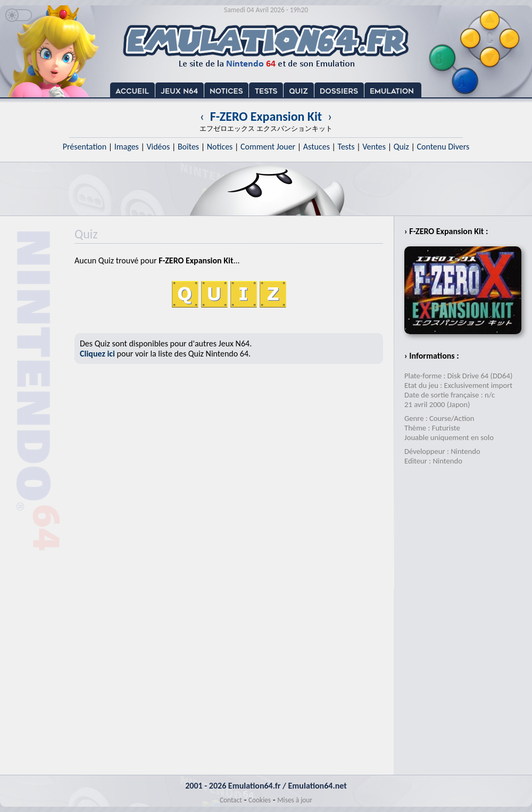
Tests (346, 147)
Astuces (317, 147)
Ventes (374, 147)
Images (127, 147)
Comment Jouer (268, 147)
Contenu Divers (443, 147)
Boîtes (188, 147)
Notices (220, 147)
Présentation (85, 147)
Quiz (401, 147)
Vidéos (158, 147)
